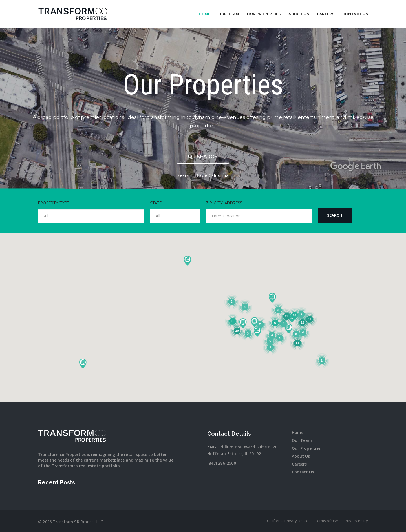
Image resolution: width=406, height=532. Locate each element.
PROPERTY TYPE (54, 203)
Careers (326, 14)
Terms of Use (327, 521)
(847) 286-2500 (222, 463)
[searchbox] (91, 216)
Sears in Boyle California (203, 175)
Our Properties (264, 14)
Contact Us (355, 14)
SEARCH (203, 157)
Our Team (229, 14)
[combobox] (91, 216)
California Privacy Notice (288, 521)
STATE (156, 203)
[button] (83, 363)
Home (205, 14)
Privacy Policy (356, 521)
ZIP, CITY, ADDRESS (224, 203)
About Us (299, 14)
